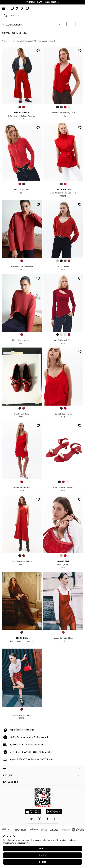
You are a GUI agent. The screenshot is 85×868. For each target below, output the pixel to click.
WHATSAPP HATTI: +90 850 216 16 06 (42, 2)
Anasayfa (6, 41)
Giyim (15, 41)
